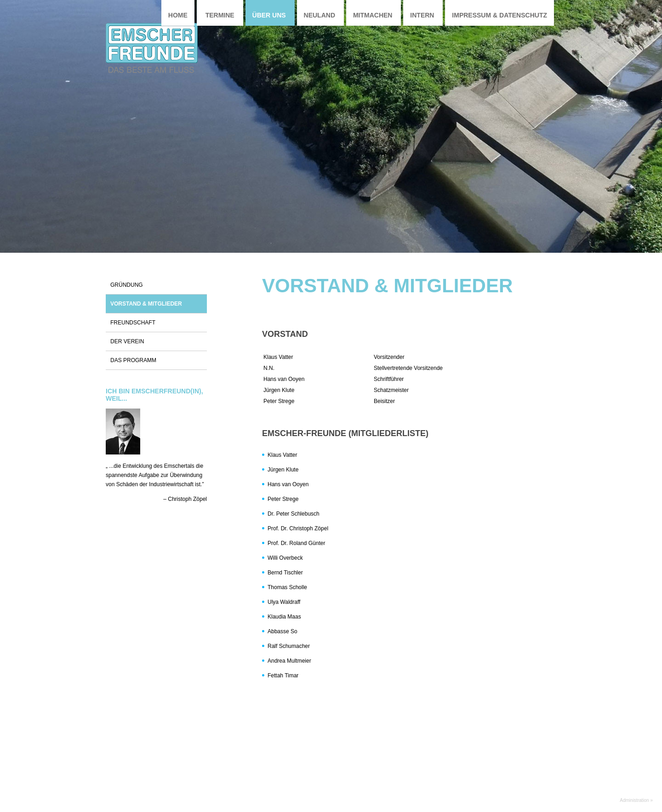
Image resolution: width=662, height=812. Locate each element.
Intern (422, 15)
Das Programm (133, 360)
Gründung (127, 285)
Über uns (269, 15)
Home (178, 15)
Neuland (320, 15)
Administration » (636, 800)
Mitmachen (373, 15)
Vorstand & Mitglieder (146, 304)
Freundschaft (133, 323)
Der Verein (127, 341)
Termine (220, 15)
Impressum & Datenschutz (499, 15)
